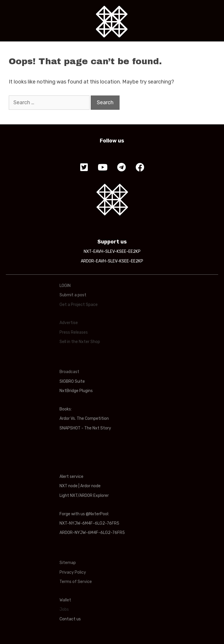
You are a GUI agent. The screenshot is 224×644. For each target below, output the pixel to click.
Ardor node (90, 486)
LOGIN (65, 286)
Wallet (65, 600)
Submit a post (73, 295)
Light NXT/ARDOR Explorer (84, 496)
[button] (84, 168)
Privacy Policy (73, 572)
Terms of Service (76, 582)
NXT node (69, 486)
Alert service (71, 477)
